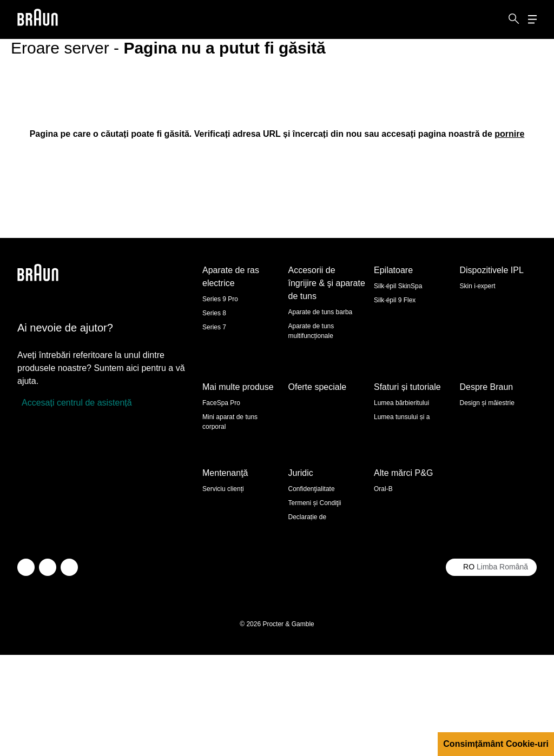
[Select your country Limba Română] (491, 668)
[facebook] (48, 668)
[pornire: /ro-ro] (509, 134)
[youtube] (69, 668)
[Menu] (532, 20)
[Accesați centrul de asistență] (75, 403)
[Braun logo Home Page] (38, 20)
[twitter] (26, 668)
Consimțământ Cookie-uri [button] (496, 744)
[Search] (514, 19)
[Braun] (38, 20)
